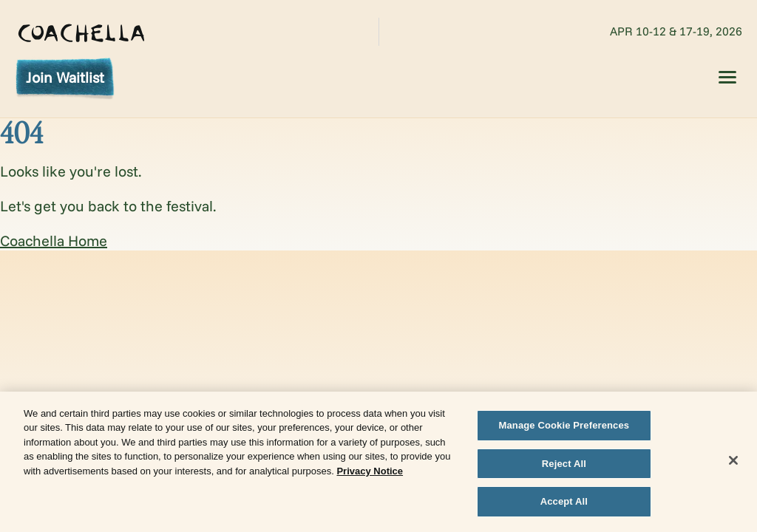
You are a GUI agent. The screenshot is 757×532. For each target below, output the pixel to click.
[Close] (733, 463)
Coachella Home (54, 241)
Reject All (564, 466)
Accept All (564, 504)
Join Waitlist (65, 77)
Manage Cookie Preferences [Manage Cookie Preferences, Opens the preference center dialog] (564, 427)
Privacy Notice (370, 473)
